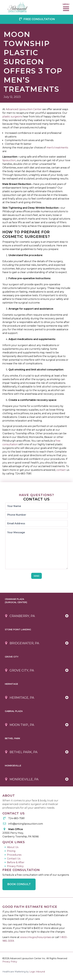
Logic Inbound (37, 972)
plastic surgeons (12, 117)
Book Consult (19, 884)
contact (61, 470)
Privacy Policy (15, 866)
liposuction (9, 160)
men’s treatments (57, 148)
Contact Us (14, 859)
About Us (13, 847)
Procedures (14, 855)
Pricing (11, 851)
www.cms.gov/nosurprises (36, 937)
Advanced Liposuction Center (24, 109)
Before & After (16, 862)
